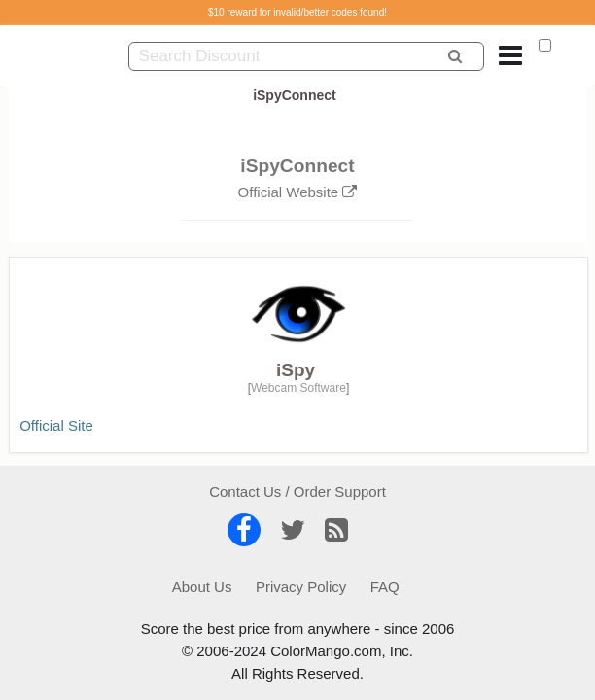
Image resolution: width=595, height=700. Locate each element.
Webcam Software (298, 388)
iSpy (296, 370)
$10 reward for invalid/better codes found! (297, 12)
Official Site (56, 425)
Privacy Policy (301, 587)
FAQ (385, 587)
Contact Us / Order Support (297, 491)
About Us (202, 587)
